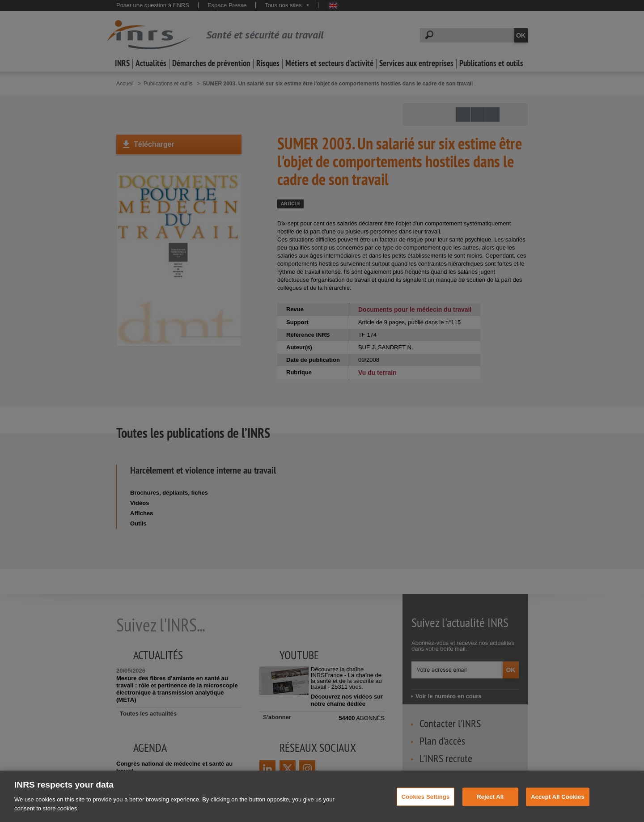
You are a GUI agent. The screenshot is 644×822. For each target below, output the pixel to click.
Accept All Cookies (558, 807)
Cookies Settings (426, 807)
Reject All (490, 807)
